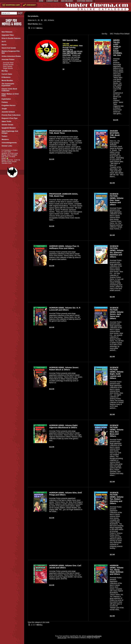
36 (42, 20)
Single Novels (8, 68)
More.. (40, 24)
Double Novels (8, 65)
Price (122, 34)
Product (117, 34)
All (49, 20)
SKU (111, 34)
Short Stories (8, 66)
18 (38, 20)
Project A (96, 638)
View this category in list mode (39, 622)
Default (127, 34)
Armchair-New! (8, 63)
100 (45, 20)
